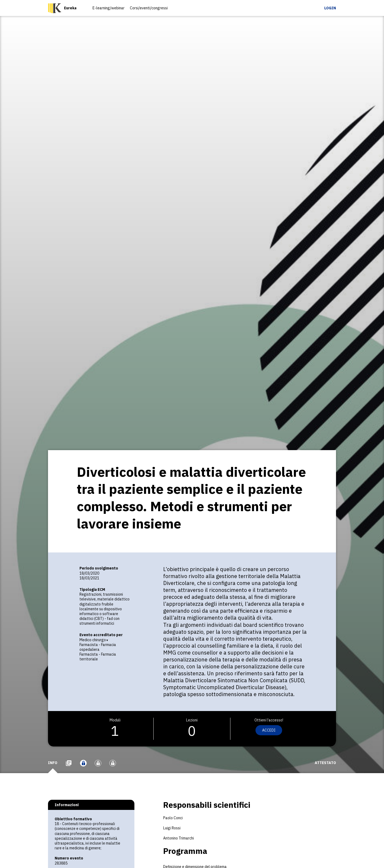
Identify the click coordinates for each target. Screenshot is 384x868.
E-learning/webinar (109, 8)
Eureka (70, 8)
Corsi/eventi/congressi (149, 8)
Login (330, 8)
